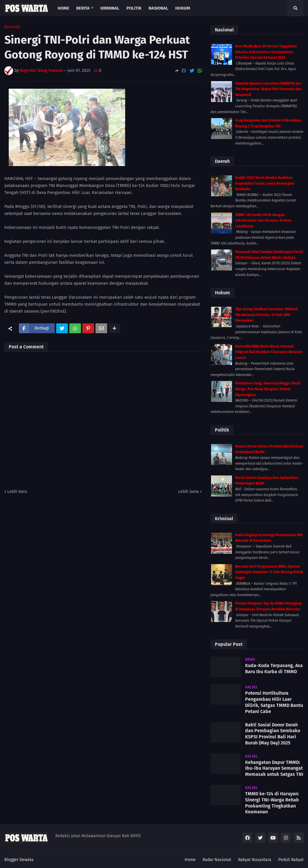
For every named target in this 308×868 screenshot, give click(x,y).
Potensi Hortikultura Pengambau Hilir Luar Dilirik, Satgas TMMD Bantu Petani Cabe (274, 702)
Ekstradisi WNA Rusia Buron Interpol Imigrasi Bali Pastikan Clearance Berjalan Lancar (269, 352)
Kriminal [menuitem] (110, 8)
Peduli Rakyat (291, 860)
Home (190, 860)
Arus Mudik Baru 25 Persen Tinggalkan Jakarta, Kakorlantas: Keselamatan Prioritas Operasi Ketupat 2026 (266, 52)
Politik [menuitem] (134, 8)
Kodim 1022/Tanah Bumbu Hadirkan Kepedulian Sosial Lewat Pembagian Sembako (265, 183)
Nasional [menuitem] (158, 8)
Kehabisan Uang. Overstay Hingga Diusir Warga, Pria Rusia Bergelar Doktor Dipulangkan (268, 389)
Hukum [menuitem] (183, 8)
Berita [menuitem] (83, 8)
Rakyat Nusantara (255, 860)
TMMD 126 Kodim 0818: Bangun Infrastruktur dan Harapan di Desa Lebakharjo (263, 221)
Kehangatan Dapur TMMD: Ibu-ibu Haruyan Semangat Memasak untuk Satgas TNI (274, 768)
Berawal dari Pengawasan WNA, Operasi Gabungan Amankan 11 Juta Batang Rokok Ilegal (269, 572)
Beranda (12, 27)
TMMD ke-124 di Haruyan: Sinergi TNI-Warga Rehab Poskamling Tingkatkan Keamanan (272, 803)
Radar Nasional (217, 860)
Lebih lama (188, 492)
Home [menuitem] (63, 8)
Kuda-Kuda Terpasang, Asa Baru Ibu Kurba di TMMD (274, 669)
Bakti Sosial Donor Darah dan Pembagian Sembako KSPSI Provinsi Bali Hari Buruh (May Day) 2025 (273, 734)
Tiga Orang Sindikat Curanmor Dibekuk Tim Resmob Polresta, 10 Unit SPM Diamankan (267, 315)
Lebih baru (17, 492)
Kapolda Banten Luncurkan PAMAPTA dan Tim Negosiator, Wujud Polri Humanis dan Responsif (268, 89)
